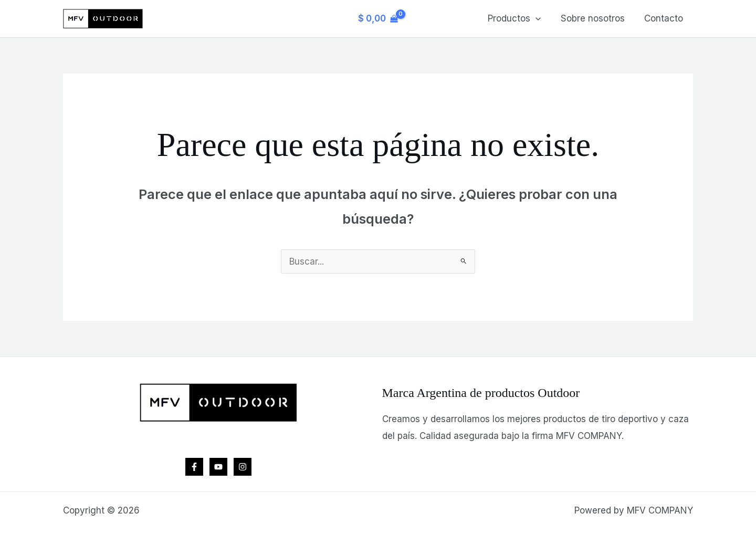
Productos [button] (519, 18)
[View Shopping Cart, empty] (378, 19)
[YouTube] (218, 467)
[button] (540, 18)
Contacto (665, 18)
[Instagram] (243, 467)
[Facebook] (194, 467)
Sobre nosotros (595, 18)
